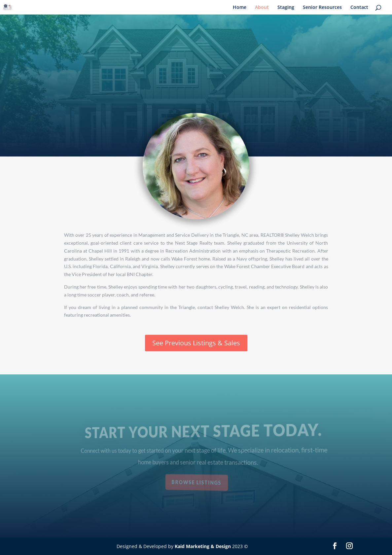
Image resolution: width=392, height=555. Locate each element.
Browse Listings (196, 482)
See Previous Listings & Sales (196, 343)
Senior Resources (322, 8)
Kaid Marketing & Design (203, 546)
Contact (359, 8)
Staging (286, 8)
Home (240, 8)
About (262, 8)
